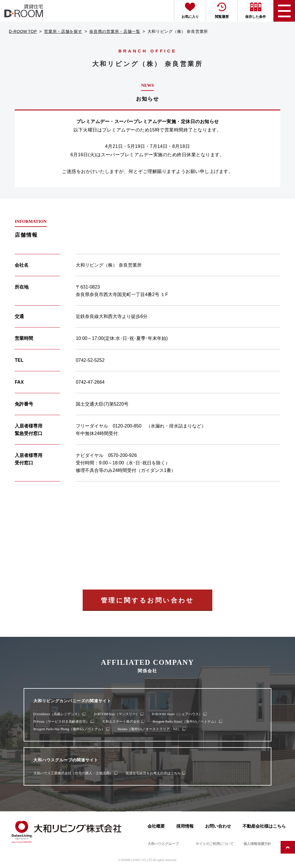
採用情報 (185, 826)
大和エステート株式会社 (121, 722)
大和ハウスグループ (163, 844)
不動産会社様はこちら (264, 826)
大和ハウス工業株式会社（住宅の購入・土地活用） (73, 773)
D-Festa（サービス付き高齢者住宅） (61, 722)
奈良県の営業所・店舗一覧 (115, 31)
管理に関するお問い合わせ (147, 600)
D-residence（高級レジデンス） (57, 714)
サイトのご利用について (215, 844)
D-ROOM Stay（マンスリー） (117, 714)
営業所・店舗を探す (63, 31)
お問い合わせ (218, 826)
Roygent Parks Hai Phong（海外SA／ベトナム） (69, 729)
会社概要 (156, 826)
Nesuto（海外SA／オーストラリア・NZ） (149, 729)
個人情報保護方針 (257, 844)
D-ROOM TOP (23, 31)
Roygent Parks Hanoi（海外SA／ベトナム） (185, 722)
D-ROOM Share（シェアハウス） (177, 714)
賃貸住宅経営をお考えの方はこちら (153, 773)
